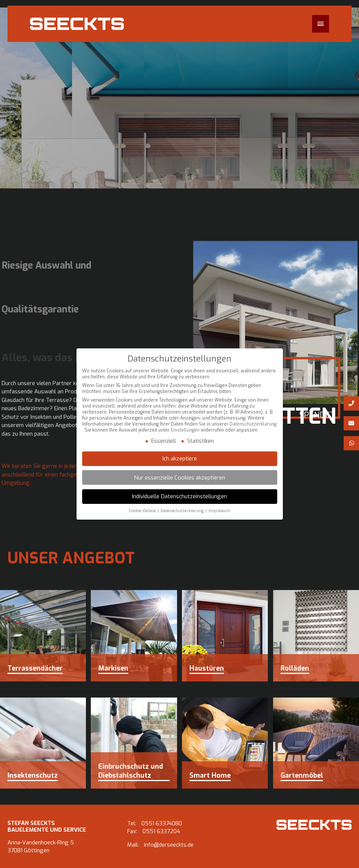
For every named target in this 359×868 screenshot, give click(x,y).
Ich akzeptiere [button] (180, 459)
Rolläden (295, 668)
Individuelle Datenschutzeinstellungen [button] (179, 497)
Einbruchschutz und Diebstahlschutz (131, 771)
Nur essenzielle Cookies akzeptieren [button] (179, 478)
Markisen (113, 668)
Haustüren (207, 668)
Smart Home (210, 775)
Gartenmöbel (302, 775)
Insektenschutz (33, 775)
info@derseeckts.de (169, 845)
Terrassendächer (35, 668)
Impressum (219, 511)
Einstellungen (185, 430)
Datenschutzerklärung (253, 424)
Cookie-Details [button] (142, 511)
